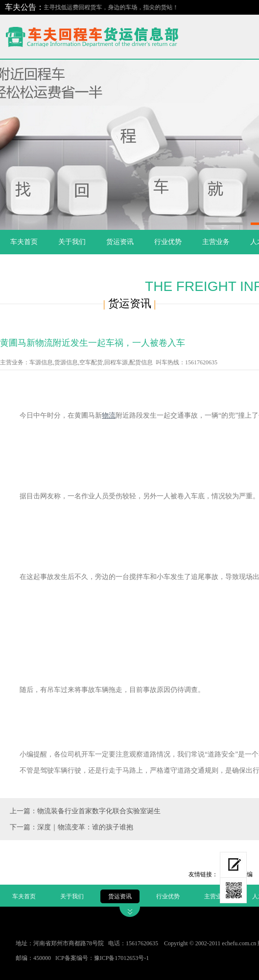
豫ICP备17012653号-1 (122, 958)
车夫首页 (24, 242)
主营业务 (216, 242)
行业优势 (168, 242)
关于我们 (72, 242)
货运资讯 (120, 242)
